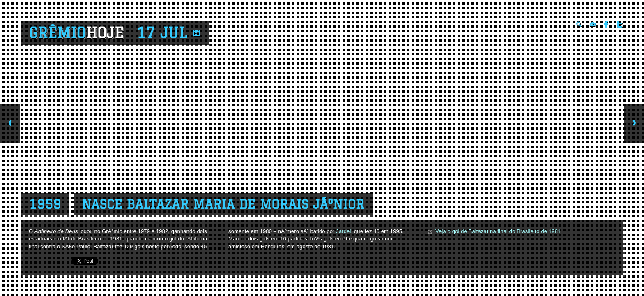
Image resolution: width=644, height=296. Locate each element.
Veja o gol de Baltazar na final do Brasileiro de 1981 (498, 231)
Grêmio (76, 33)
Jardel (343, 231)
